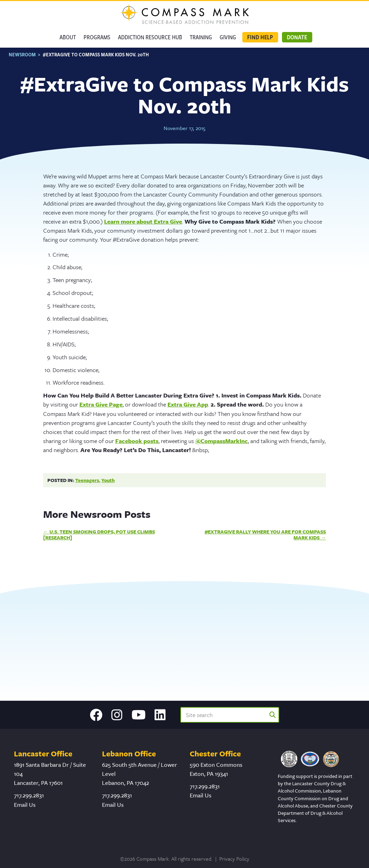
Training (201, 37)
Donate (297, 37)
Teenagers (87, 480)
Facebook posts (137, 441)
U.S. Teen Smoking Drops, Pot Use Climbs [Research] (99, 535)
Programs (97, 37)
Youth (108, 480)
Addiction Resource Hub (150, 37)
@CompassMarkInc (222, 441)
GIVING (228, 37)
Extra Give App (188, 404)
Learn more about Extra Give (143, 221)
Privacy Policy (234, 859)
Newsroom (22, 54)
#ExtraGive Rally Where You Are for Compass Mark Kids (265, 535)
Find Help (260, 37)
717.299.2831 (29, 795)
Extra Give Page (101, 404)
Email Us (25, 805)
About (68, 37)
